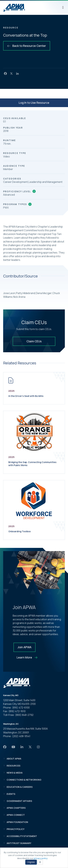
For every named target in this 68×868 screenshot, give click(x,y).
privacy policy (41, 858)
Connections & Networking (24, 780)
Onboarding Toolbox (20, 531)
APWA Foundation (17, 822)
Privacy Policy (16, 829)
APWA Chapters (16, 808)
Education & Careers (20, 787)
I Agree (31, 862)
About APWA (14, 759)
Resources (13, 766)
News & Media (15, 773)
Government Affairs (19, 801)
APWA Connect (16, 815)
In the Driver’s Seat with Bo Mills (26, 396)
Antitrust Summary (19, 843)
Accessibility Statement (22, 836)
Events (11, 794)
